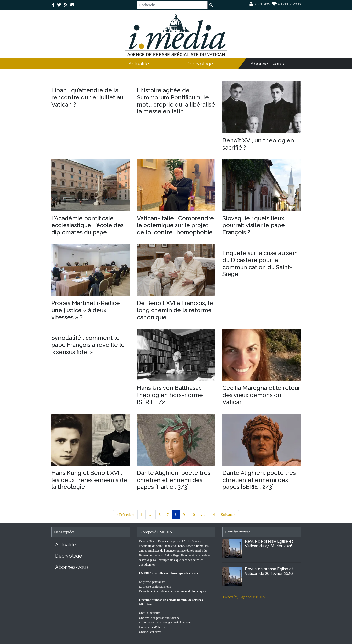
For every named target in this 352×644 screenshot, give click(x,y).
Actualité (139, 64)
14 (213, 515)
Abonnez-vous (267, 64)
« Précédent (125, 515)
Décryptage (200, 64)
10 (193, 515)
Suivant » (228, 515)
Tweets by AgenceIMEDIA (244, 597)
